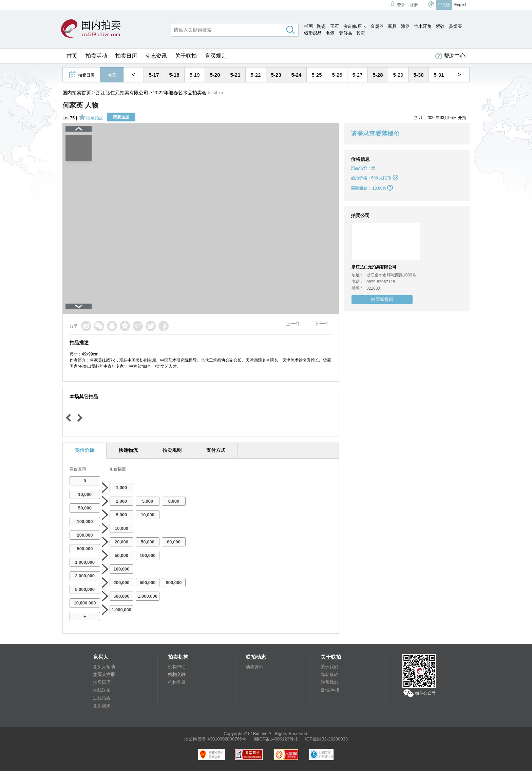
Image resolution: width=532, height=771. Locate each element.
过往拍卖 (102, 698)
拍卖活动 (96, 56)
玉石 (335, 26)
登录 (397, 4)
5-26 (337, 75)
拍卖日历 (126, 56)
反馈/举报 (330, 690)
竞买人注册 (104, 674)
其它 (361, 33)
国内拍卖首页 (77, 93)
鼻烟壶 (455, 26)
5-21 (235, 75)
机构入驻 (177, 674)
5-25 (317, 75)
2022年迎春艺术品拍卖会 (180, 93)
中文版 (444, 5)
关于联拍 (186, 56)
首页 (72, 56)
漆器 (405, 26)
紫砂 (440, 26)
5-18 (174, 75)
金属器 (377, 26)
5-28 (378, 75)
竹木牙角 (423, 26)
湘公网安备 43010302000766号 (215, 739)
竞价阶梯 (84, 450)
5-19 (194, 75)
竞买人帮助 (104, 667)
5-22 (255, 75)
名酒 (330, 33)
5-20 (215, 75)
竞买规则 (216, 56)
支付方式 (216, 450)
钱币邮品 (313, 33)
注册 (414, 5)
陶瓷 (321, 26)
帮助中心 (450, 56)
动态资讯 (156, 56)
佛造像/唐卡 (355, 26)
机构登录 (177, 682)
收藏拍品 (91, 118)
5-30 (418, 75)
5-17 (154, 75)
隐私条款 (329, 674)
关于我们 (329, 667)
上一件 (293, 324)
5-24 (296, 75)
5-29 (398, 75)
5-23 (276, 75)
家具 (392, 26)
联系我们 (329, 682)
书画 (308, 26)
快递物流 (128, 450)
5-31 (439, 75)
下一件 (322, 324)
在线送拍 (102, 690)
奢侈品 (346, 33)
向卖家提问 (382, 299)
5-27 (357, 75)
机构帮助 (177, 667)
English (461, 5)
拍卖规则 (172, 450)
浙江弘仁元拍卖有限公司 (122, 93)
